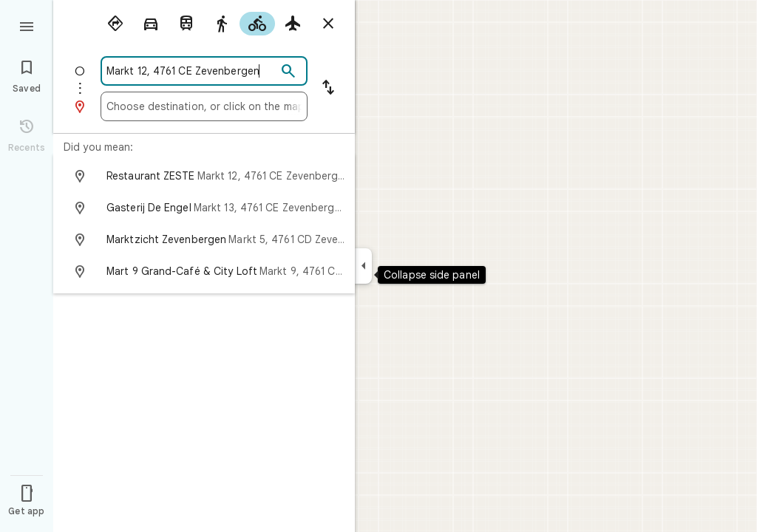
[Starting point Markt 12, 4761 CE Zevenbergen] (191, 71)
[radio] (115, 24)
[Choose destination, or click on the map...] (204, 106)
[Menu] (27, 25)
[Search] (288, 72)
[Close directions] (328, 24)
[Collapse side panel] (363, 266)
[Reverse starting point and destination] (328, 89)
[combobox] (191, 71)
